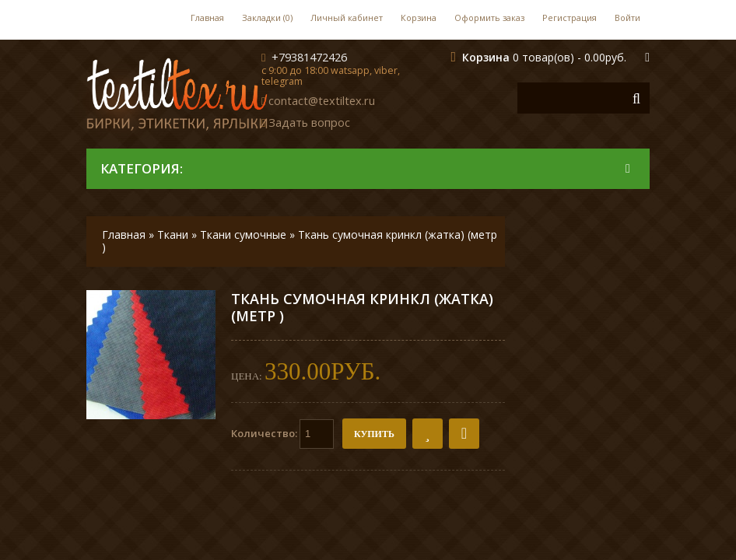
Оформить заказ (489, 17)
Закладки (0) (267, 17)
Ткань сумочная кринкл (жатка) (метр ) (300, 241)
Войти (627, 17)
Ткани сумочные (243, 234)
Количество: (282, 434)
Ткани (173, 234)
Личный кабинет (347, 17)
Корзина (419, 17)
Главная (207, 17)
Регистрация (570, 17)
